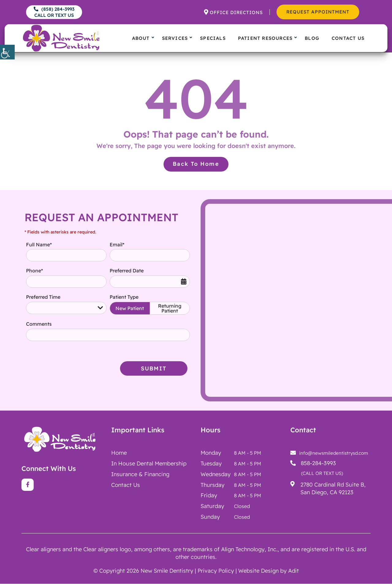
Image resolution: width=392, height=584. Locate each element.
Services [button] (175, 38)
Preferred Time (43, 297)
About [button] (141, 38)
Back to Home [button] (196, 163)
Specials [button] (213, 38)
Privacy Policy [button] (216, 571)
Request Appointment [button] (318, 12)
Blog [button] (312, 38)
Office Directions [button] (236, 12)
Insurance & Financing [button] (140, 474)
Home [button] (119, 453)
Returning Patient (170, 308)
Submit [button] (154, 370)
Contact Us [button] (348, 38)
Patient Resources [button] (265, 38)
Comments (39, 324)
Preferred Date (127, 271)
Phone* (34, 271)
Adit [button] (294, 571)
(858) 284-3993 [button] (54, 12)
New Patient (130, 308)
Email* (117, 245)
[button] (7, 52)
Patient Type (124, 297)
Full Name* (39, 245)
